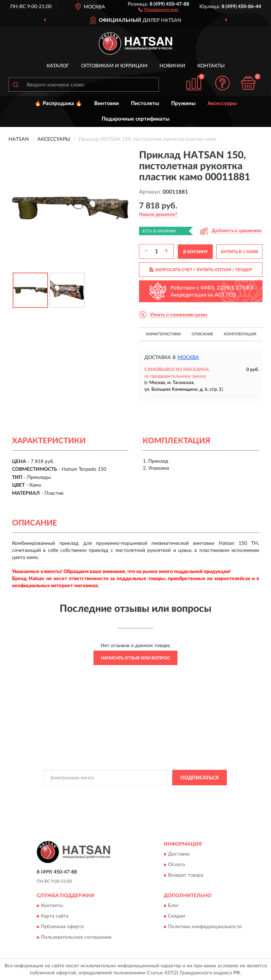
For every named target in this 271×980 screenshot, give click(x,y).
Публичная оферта (62, 927)
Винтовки (107, 104)
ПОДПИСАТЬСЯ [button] (200, 778)
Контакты (211, 66)
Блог (173, 906)
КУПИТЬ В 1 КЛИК (240, 252)
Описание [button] (202, 334)
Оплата (176, 865)
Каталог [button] (58, 66)
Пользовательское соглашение (76, 938)
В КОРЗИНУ (195, 252)
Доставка (179, 854)
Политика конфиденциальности (205, 927)
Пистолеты (145, 104)
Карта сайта (55, 917)
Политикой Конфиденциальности (170, 793)
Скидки (176, 917)
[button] (158, 9)
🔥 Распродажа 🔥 (58, 104)
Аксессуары (222, 104)
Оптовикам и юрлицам (114, 66)
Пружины (183, 104)
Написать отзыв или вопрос (135, 658)
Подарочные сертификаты (135, 119)
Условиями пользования (128, 799)
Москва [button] (188, 358)
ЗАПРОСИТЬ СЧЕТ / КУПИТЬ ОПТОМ (201, 270)
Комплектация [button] (240, 334)
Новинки (172, 66)
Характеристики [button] (163, 334)
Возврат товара (186, 875)
